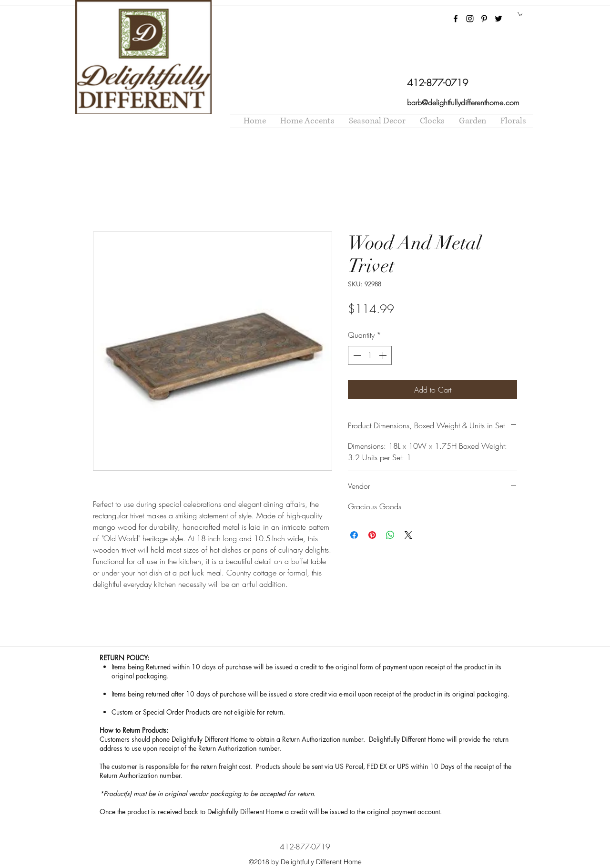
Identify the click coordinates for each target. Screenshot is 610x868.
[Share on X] (408, 535)
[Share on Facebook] (354, 535)
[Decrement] (356, 355)
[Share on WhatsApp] (390, 535)
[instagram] (470, 19)
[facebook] (456, 19)
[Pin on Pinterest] (372, 535)
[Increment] (384, 355)
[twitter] (498, 19)
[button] (520, 14)
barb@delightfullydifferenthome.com (463, 102)
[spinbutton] (370, 355)
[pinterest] (484, 19)
